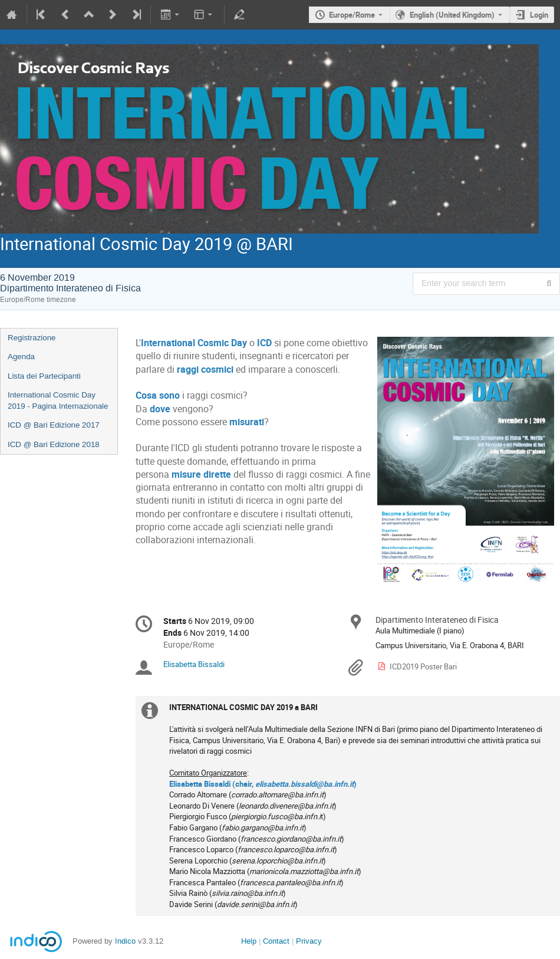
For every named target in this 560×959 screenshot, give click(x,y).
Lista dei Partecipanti (44, 376)
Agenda (21, 357)
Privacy (309, 941)
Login (539, 15)
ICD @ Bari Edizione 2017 (54, 425)
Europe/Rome (352, 15)
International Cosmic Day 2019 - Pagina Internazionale (58, 400)
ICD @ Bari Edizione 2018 (54, 444)
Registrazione (32, 338)
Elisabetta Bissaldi (194, 664)
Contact (276, 941)
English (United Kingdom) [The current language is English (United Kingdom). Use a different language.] (452, 15)
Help (249, 941)
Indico (125, 941)
